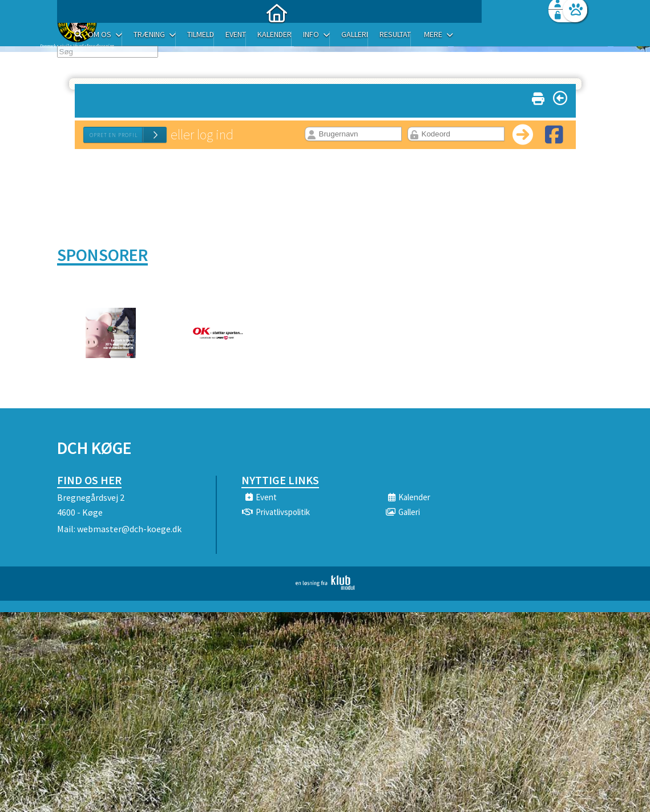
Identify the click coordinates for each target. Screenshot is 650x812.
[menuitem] (128, 39)
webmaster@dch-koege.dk (129, 529)
